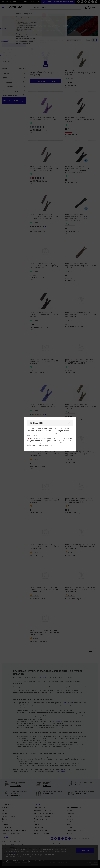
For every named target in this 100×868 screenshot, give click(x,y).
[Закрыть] (69, 423)
